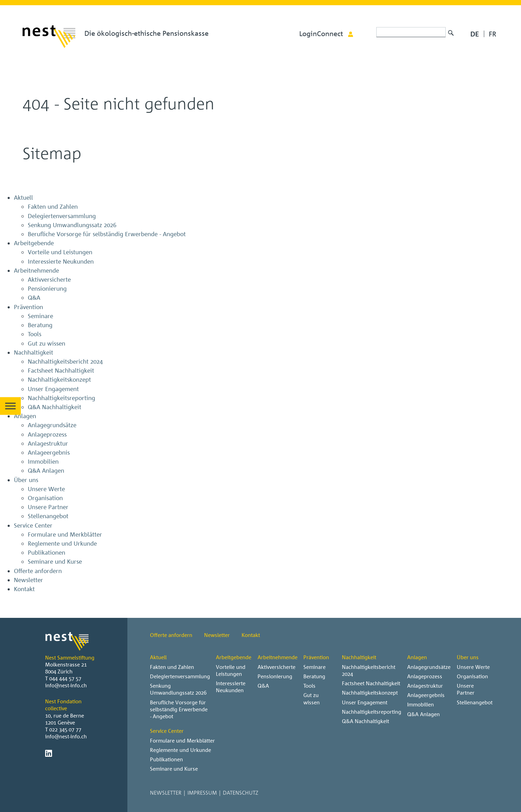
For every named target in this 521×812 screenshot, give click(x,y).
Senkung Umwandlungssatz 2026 (178, 689)
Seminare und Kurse (174, 769)
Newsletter (217, 635)
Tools (309, 686)
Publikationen (166, 759)
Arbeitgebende (234, 657)
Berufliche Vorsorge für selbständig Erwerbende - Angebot (179, 709)
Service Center (167, 731)
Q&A (263, 686)
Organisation (472, 676)
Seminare (314, 667)
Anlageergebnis (426, 695)
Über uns (468, 657)
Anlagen (417, 657)
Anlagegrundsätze (429, 667)
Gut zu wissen (312, 698)
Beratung (314, 676)
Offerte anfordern (171, 635)
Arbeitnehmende (278, 657)
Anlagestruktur (425, 686)
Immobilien (421, 704)
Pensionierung (275, 676)
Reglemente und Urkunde (180, 750)
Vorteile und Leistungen (231, 670)
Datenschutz (241, 793)
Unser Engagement (365, 702)
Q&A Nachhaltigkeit (365, 721)
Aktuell (158, 657)
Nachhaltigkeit (359, 657)
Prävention (316, 657)
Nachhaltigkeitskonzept (370, 693)
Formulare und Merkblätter (182, 740)
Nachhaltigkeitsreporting (372, 712)
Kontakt (251, 635)
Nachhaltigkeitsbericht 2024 (369, 670)
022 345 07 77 (65, 729)
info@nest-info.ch (66, 685)
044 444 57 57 (65, 678)
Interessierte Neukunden (231, 687)
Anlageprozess (425, 676)
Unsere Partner (466, 689)
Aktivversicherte (276, 667)
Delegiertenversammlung (180, 676)
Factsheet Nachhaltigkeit (371, 683)
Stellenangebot (475, 702)
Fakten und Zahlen (172, 667)
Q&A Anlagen (423, 714)
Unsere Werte (473, 667)
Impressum (202, 793)
